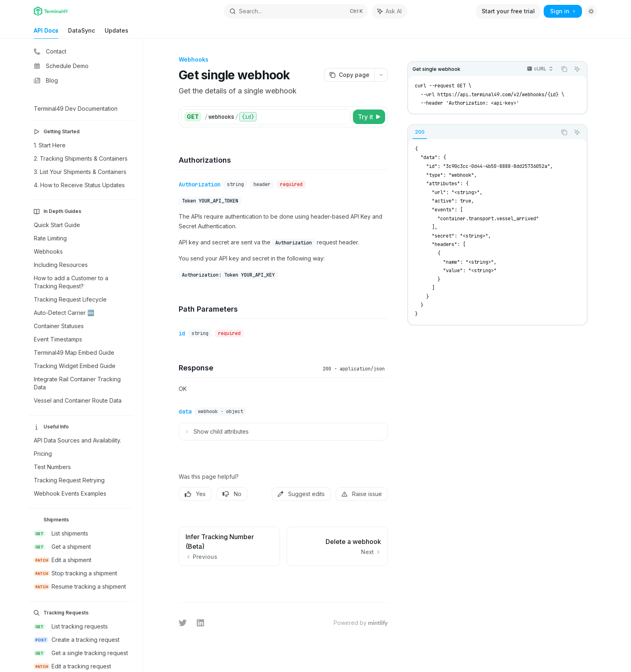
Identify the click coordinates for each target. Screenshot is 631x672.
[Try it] (369, 117)
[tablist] (482, 132)
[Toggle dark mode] (591, 11)
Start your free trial (508, 11)
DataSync (81, 33)
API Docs (46, 33)
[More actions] (381, 75)
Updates (117, 33)
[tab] (420, 132)
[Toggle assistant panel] (390, 11)
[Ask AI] (577, 69)
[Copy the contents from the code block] (564, 69)
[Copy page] (349, 75)
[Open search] (296, 11)
